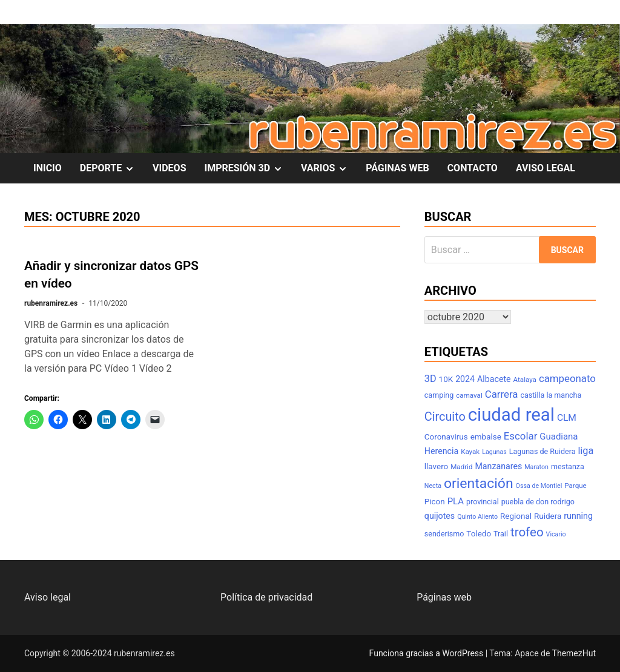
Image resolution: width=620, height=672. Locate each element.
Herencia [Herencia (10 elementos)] (441, 451)
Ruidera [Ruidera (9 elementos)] (548, 516)
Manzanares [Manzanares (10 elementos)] (498, 466)
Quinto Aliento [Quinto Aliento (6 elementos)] (477, 517)
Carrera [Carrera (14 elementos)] (502, 394)
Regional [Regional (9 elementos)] (516, 516)
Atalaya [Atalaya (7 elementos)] (525, 380)
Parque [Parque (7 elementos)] (575, 486)
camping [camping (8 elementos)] (439, 395)
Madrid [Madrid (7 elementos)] (461, 467)
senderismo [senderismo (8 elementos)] (444, 534)
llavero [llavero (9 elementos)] (436, 466)
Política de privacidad (266, 597)
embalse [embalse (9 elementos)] (486, 437)
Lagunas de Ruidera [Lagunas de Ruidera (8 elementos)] (542, 451)
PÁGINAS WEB (397, 168)
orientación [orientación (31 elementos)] (479, 483)
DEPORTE (112, 168)
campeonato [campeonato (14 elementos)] (567, 378)
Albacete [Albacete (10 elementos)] (494, 379)
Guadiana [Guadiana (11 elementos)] (559, 436)
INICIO (48, 168)
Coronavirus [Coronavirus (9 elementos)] (446, 437)
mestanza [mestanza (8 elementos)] (568, 466)
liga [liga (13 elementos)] (585, 451)
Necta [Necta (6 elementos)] (433, 486)
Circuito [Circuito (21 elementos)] (445, 417)
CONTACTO (473, 168)
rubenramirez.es (51, 303)
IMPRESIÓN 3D (248, 168)
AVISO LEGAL (546, 168)
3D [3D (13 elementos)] (430, 379)
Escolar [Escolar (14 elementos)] (521, 436)
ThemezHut (574, 653)
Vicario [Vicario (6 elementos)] (556, 534)
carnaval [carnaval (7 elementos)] (469, 395)
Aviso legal (48, 597)
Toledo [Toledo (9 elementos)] (479, 534)
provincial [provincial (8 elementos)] (483, 502)
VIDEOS (169, 168)
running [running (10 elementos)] (578, 516)
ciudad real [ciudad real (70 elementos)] (511, 415)
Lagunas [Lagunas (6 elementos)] (494, 452)
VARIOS (329, 168)
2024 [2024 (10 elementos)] (465, 379)
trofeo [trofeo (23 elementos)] (527, 532)
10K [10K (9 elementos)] (446, 379)
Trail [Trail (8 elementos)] (501, 534)
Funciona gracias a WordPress (427, 653)
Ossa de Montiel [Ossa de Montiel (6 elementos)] (539, 486)
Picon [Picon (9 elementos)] (435, 502)
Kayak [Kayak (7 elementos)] (470, 452)
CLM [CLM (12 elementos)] (567, 418)
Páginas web (444, 597)
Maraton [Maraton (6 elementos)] (536, 467)
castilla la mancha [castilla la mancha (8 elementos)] (551, 395)
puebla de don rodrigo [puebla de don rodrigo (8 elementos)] (538, 502)
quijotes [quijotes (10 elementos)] (440, 516)
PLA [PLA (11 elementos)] (456, 501)
